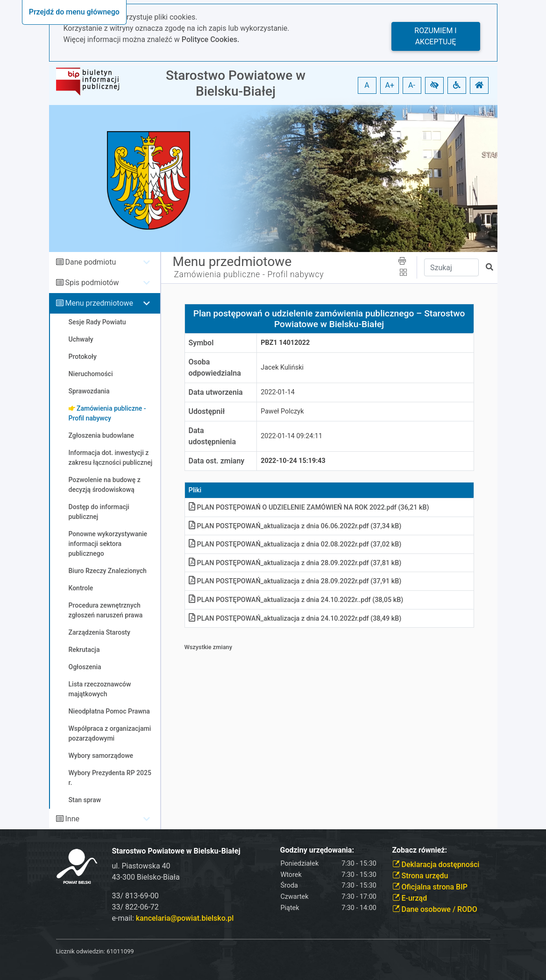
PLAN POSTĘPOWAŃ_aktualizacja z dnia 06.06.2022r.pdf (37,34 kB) (295, 526)
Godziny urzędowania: (317, 850)
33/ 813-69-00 (135, 896)
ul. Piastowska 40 (141, 866)
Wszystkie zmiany (209, 647)
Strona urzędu (420, 876)
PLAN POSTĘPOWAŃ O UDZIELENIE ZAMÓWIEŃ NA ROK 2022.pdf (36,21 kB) (309, 507)
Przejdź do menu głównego (74, 12)
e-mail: (173, 918)
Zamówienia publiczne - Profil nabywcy (249, 274)
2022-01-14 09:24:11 (291, 436)
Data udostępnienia (213, 436)
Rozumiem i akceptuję (435, 36)
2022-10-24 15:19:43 (293, 461)
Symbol (201, 343)
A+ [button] (390, 85)
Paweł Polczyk (282, 411)
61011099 (120, 951)
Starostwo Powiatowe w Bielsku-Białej (236, 83)
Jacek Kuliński (282, 367)
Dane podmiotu (90, 262)
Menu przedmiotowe (99, 303)
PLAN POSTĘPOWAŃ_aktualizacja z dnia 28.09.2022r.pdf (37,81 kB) (295, 563)
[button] (434, 85)
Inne (72, 819)
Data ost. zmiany (217, 461)
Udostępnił (207, 411)
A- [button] (412, 85)
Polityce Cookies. (211, 39)
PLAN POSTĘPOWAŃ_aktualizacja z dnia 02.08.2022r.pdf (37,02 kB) (295, 544)
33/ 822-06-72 (135, 907)
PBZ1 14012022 (285, 343)
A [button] (367, 85)
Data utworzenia (216, 392)
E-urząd (410, 898)
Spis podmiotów (92, 283)
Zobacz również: (420, 850)
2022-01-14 (278, 392)
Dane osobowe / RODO (435, 909)
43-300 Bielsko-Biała (146, 877)
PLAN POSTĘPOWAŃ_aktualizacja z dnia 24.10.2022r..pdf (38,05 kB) (296, 600)
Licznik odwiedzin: (81, 951)
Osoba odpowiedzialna (215, 367)
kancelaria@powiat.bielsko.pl (185, 918)
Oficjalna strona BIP (430, 887)
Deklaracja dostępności (436, 864)
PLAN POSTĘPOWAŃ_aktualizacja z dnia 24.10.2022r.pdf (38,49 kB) (295, 619)
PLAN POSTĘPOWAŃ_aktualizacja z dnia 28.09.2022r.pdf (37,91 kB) (295, 581)
